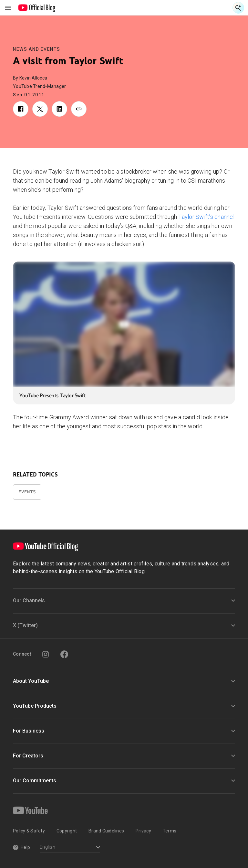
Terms (170, 831)
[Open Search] (238, 8)
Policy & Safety (29, 831)
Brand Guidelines (106, 831)
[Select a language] (70, 848)
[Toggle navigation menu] (8, 8)
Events (27, 492)
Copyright (67, 831)
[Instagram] (46, 654)
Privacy (143, 831)
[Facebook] (64, 654)
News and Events (37, 49)
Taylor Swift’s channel (206, 217)
